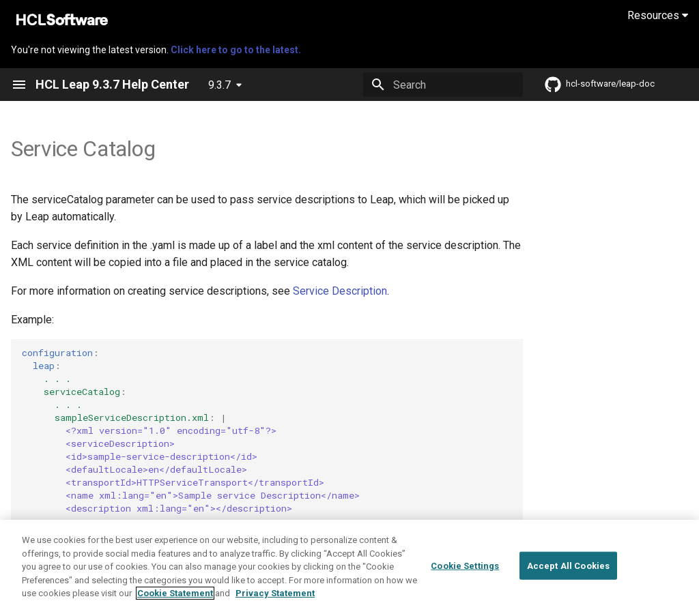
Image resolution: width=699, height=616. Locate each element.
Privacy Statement (275, 595)
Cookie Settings (465, 567)
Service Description (340, 291)
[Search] (443, 85)
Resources (658, 15)
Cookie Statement (175, 595)
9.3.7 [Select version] (219, 85)
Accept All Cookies (568, 567)
